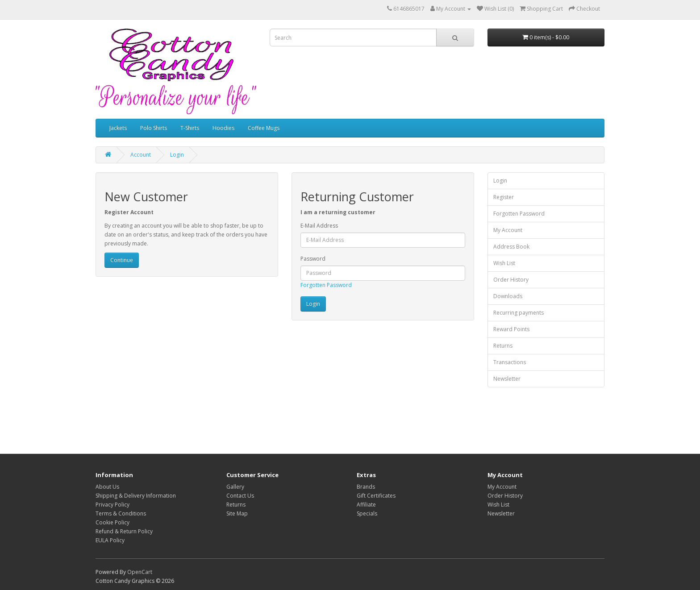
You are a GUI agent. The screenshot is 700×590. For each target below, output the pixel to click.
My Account (508, 230)
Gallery (235, 487)
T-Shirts (190, 128)
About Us (107, 487)
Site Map (237, 513)
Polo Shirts (154, 128)
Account (141, 155)
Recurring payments (519, 313)
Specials (367, 513)
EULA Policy (110, 540)
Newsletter (507, 379)
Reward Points (511, 329)
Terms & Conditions (121, 513)
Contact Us (240, 496)
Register (504, 197)
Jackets (118, 128)
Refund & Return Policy (124, 531)
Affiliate (366, 505)
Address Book (511, 247)
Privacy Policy (112, 505)
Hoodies (223, 128)
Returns (503, 346)
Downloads (508, 296)
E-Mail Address (319, 226)
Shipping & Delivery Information (136, 496)
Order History (511, 280)
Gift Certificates (376, 496)
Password (313, 259)
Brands (366, 487)
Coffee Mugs (264, 128)
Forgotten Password (326, 285)
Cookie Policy (112, 522)
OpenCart (140, 572)
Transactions (510, 362)
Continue (122, 260)
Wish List (504, 263)
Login (177, 155)
